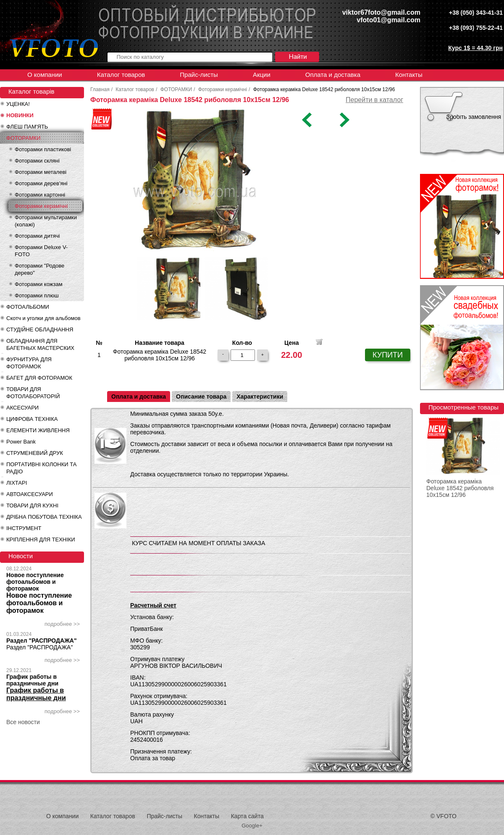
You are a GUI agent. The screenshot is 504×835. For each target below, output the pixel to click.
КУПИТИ (388, 355)
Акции (262, 75)
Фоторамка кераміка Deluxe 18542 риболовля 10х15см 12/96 (460, 488)
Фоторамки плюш (37, 295)
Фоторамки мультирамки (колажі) (46, 221)
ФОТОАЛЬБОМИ (28, 307)
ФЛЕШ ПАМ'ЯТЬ (27, 127)
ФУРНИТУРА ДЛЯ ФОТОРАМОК (29, 363)
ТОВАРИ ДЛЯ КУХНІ (32, 505)
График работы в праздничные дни (32, 680)
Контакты (409, 75)
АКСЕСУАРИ (22, 408)
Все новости (23, 722)
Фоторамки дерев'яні (41, 183)
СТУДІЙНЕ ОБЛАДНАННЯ (40, 330)
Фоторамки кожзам (39, 284)
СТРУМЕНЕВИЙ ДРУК (35, 453)
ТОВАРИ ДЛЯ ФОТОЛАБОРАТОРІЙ (33, 393)
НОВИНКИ (20, 115)
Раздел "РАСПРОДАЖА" (42, 641)
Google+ (252, 826)
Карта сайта (247, 816)
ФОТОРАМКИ (24, 138)
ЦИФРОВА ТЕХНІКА (32, 419)
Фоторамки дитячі (37, 236)
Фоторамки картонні (40, 195)
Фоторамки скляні (37, 161)
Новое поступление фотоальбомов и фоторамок (35, 582)
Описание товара (201, 396)
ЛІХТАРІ (17, 483)
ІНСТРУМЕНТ (24, 528)
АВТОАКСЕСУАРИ (30, 494)
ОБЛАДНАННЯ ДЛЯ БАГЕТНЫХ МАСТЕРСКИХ (40, 344)
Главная (100, 89)
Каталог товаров (121, 75)
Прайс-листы (199, 75)
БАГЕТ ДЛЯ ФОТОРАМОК (39, 378)
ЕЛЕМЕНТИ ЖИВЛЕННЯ (38, 430)
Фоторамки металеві (41, 172)
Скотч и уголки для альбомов (43, 318)
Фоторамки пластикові (43, 149)
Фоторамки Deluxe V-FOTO (41, 251)
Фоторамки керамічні (41, 206)
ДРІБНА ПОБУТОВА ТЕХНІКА (44, 517)
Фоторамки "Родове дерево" (39, 269)
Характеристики (260, 396)
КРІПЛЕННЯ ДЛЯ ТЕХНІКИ (41, 540)
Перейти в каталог (374, 100)
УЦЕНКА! (18, 104)
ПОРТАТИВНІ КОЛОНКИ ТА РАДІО (41, 468)
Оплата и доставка (333, 75)
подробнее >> (62, 624)
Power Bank (21, 442)
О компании (45, 75)
